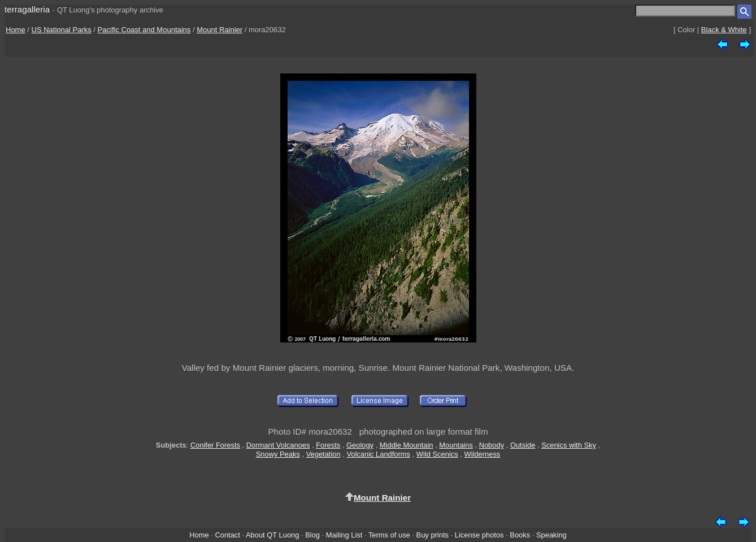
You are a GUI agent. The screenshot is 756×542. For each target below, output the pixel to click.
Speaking (551, 535)
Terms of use (389, 535)
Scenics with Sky (569, 445)
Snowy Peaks (278, 454)
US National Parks (62, 30)
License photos (479, 535)
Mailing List (344, 535)
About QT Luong (272, 535)
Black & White (724, 30)
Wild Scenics (437, 454)
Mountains (456, 445)
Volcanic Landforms (378, 454)
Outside (523, 445)
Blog (312, 535)
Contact (227, 535)
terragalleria (27, 9)
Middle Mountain (407, 445)
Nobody (492, 445)
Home (16, 30)
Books (520, 535)
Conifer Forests (215, 445)
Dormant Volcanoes (278, 445)
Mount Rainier (220, 30)
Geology (360, 445)
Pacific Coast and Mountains (144, 30)
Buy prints (433, 535)
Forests (328, 445)
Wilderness (482, 454)
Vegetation (323, 454)
